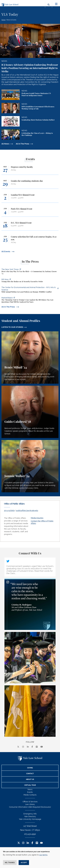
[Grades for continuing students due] (30, 184)
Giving (30, 768)
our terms (43, 855)
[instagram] (23, 747)
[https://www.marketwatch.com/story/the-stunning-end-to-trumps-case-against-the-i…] (30, 300)
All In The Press (23, 144)
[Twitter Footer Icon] (19, 843)
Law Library (30, 804)
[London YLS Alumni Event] (30, 198)
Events (30, 792)
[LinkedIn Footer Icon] (28, 843)
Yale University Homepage (30, 819)
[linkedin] (28, 747)
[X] (18, 747)
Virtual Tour (30, 785)
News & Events (11, 20)
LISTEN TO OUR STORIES (12, 327)
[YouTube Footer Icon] (41, 843)
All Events (6, 251)
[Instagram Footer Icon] (23, 843)
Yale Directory (30, 816)
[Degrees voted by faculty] (30, 170)
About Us (30, 779)
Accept (24, 863)
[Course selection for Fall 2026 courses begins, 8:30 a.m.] (30, 240)
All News (5, 144)
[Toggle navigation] (56, 4)
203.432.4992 (30, 834)
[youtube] (42, 747)
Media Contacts (30, 795)
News (30, 789)
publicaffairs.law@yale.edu (27, 510)
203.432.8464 (9, 510)
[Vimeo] (37, 747)
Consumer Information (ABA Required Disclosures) (30, 807)
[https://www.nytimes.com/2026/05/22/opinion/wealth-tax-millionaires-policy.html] (30, 272)
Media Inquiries (37, 518)
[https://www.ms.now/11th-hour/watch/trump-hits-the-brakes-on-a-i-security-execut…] (30, 281)
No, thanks (10, 863)
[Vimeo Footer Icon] (37, 843)
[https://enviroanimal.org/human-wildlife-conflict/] (30, 290)
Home (3, 20)
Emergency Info (30, 814)
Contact (30, 774)
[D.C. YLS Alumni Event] (30, 226)
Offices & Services (30, 802)
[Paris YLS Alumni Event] (30, 212)
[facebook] (32, 747)
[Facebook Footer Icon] (32, 843)
